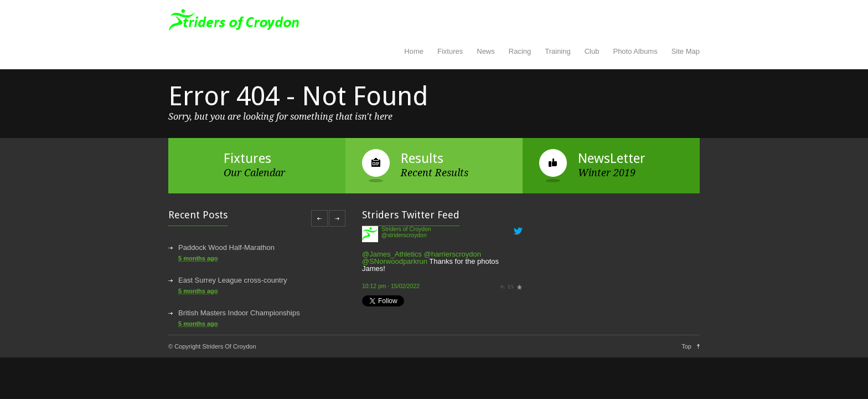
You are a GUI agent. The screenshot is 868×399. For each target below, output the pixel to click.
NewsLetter (612, 158)
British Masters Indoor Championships (239, 313)
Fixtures (450, 51)
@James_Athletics (392, 254)
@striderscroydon (404, 235)
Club (592, 51)
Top (686, 346)
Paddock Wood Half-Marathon (226, 247)
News (486, 51)
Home (414, 51)
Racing (520, 51)
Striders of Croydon (406, 229)
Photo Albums (635, 51)
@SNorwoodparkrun (395, 261)
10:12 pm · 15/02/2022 (391, 286)
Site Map (686, 51)
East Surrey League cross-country (233, 280)
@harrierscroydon (452, 254)
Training (557, 51)
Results (422, 158)
